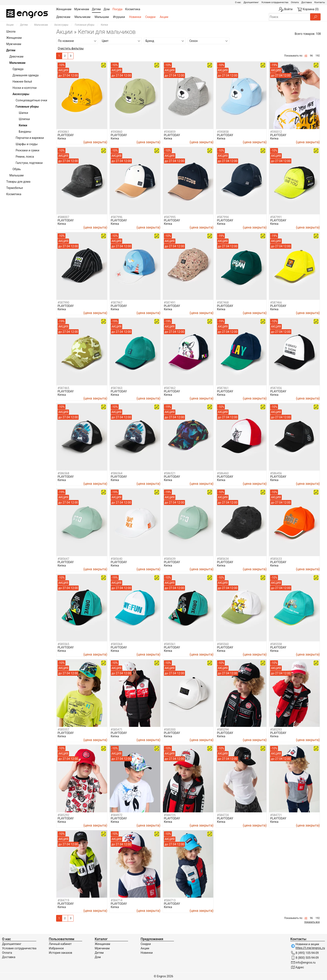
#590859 (170, 132)
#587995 (170, 217)
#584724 (223, 815)
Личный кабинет (60, 944)
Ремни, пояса (25, 157)
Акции (164, 17)
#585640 (117, 559)
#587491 (170, 303)
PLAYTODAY (66, 135)
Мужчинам (14, 44)
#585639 (170, 559)
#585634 (223, 559)
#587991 (276, 217)
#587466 (276, 303)
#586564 (117, 473)
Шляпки (24, 119)
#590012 (276, 132)
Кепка (62, 138)
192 (318, 56)
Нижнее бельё (22, 82)
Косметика (14, 194)
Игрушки (119, 17)
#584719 (63, 900)
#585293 (276, 730)
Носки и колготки (25, 88)
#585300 (170, 730)
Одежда (18, 69)
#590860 (117, 132)
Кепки (23, 125)
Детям (24, 25)
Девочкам (63, 17)
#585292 (63, 815)
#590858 (223, 132)
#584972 (117, 815)
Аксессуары (61, 25)
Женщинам (14, 38)
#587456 (276, 388)
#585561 (170, 644)
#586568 (63, 473)
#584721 (276, 815)
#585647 (63, 559)
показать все (312, 922)
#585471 (117, 730)
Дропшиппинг (251, 2)
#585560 (223, 644)
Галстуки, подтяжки (29, 163)
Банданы (25, 132)
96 (311, 56)
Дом (98, 957)
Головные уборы (85, 25)
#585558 (276, 644)
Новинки (135, 17)
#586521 (170, 473)
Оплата (295, 2)
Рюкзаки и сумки (27, 150)
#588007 (63, 217)
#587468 (223, 303)
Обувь (17, 169)
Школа (11, 31)
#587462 (170, 388)
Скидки (150, 17)
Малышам (102, 17)
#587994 (223, 217)
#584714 (117, 900)
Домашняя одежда (26, 75)
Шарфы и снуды (27, 144)
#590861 (63, 132)
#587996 (117, 217)
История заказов (60, 953)
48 (306, 56)
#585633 (276, 559)
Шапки (23, 113)
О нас (238, 2)
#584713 (170, 900)
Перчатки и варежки (30, 138)
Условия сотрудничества (275, 2)
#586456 (276, 473)
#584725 (170, 815)
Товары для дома (18, 182)
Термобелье (15, 188)
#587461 (223, 388)
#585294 (223, 730)
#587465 (63, 388)
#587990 (63, 303)
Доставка (307, 2)
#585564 (117, 644)
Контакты (320, 2)
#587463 (117, 388)
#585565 (63, 644)
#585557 (63, 730)
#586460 (223, 473)
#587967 (117, 303)
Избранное (56, 948)
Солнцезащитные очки (31, 100)
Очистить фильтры (71, 48)
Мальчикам (82, 17)
